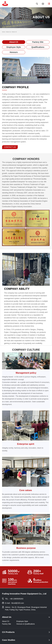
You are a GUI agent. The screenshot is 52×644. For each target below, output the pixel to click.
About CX (14, 32)
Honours (14, 52)
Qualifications (38, 47)
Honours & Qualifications (26, 624)
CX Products (8, 632)
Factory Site (38, 42)
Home (4, 32)
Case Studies (9, 640)
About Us (9, 32)
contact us (10, 147)
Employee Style (14, 47)
